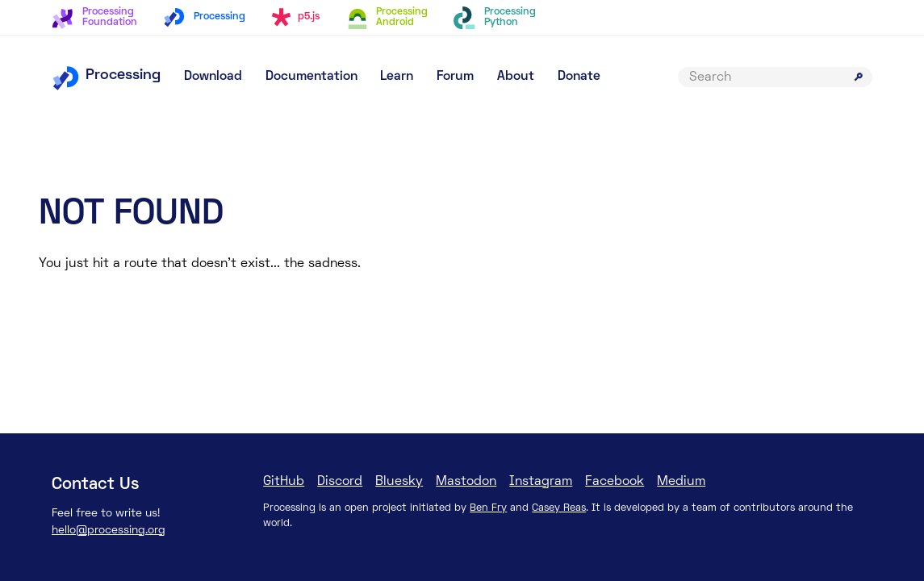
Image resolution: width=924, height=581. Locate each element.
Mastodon (466, 482)
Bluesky (399, 482)
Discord (340, 482)
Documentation (311, 77)
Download (213, 77)
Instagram (541, 482)
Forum (455, 77)
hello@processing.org (109, 531)
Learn (397, 77)
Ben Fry (488, 508)
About (516, 77)
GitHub (284, 482)
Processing (106, 75)
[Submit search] (859, 77)
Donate (579, 77)
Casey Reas (559, 508)
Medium (681, 482)
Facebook (615, 482)
